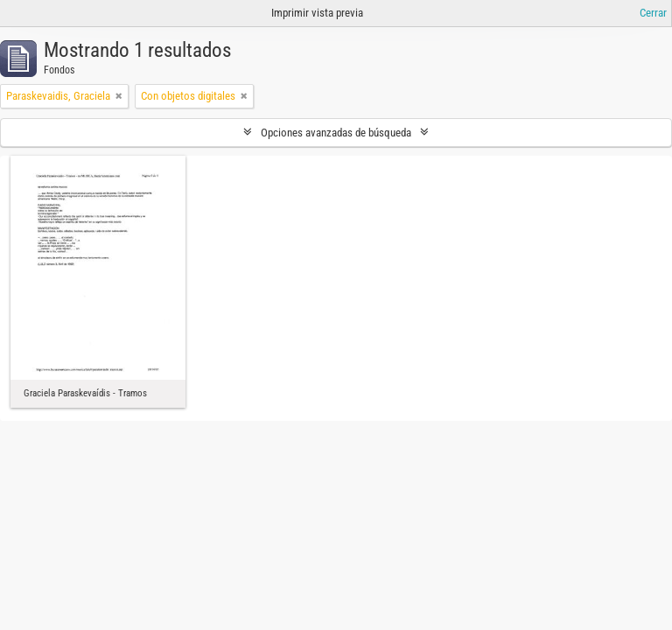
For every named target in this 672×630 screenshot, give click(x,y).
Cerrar (653, 13)
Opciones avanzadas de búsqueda (336, 133)
